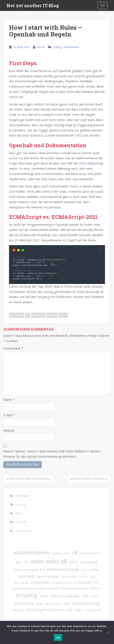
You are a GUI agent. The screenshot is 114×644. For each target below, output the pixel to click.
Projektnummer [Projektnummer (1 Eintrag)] (62, 583)
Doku (82, 163)
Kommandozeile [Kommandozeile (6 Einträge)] (63, 569)
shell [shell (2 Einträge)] (85, 596)
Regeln (52, 315)
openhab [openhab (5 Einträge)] (26, 576)
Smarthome (71, 47)
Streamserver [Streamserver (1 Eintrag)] (54, 603)
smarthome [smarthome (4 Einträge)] (24, 603)
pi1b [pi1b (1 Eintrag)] (93, 576)
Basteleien (23, 495)
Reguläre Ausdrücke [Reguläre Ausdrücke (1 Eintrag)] (75, 588)
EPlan (19, 513)
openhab (38, 315)
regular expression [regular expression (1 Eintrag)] (49, 588)
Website (9, 430)
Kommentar (13, 348)
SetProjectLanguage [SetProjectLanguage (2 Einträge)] (65, 596)
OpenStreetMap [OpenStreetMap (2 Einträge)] (47, 576)
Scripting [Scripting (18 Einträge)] (26, 595)
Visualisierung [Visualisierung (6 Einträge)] (86, 603)
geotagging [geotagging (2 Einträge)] (89, 562)
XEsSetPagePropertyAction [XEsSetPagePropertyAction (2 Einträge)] (45, 610)
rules (63, 315)
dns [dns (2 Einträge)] (26, 562)
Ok (58, 638)
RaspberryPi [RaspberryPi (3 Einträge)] (88, 582)
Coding (57, 47)
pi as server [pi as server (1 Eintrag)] (22, 583)
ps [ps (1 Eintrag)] (75, 583)
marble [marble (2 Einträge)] (94, 569)
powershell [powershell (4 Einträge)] (41, 582)
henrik (41, 47)
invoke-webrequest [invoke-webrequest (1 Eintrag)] (26, 570)
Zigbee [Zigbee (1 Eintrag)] (79, 610)
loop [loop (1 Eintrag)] (84, 570)
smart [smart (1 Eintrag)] (94, 596)
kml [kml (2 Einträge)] (43, 569)
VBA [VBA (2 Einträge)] (67, 603)
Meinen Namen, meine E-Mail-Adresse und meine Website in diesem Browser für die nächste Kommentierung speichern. (52, 454)
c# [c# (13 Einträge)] (75, 552)
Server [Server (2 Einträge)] (44, 596)
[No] (109, 632)
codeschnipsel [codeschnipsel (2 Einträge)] (89, 553)
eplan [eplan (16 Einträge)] (38, 561)
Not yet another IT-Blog (33, 5)
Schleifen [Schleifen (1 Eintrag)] (95, 588)
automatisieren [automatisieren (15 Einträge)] (32, 552)
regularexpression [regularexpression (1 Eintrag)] (24, 588)
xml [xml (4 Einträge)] (70, 609)
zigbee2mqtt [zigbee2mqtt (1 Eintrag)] (94, 610)
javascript (17, 315)
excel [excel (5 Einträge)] (74, 561)
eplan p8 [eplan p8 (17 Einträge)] (57, 561)
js (28, 315)
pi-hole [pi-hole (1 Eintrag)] (83, 576)
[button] (101, 249)
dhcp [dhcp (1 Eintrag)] (19, 562)
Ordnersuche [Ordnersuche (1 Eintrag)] (69, 576)
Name (9, 399)
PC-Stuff (21, 522)
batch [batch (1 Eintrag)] (66, 553)
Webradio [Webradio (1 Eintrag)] (18, 610)
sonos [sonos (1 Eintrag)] (40, 603)
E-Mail (9, 415)
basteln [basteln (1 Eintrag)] (56, 553)
